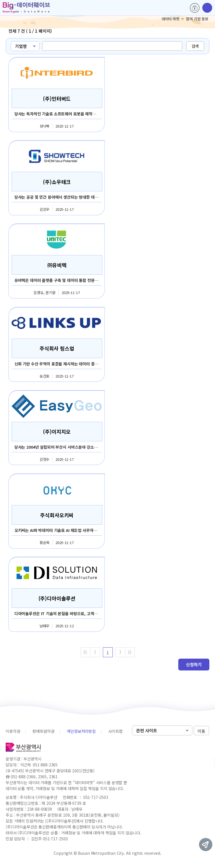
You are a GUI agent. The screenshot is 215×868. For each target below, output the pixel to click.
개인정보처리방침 (81, 732)
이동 (201, 731)
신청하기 (194, 665)
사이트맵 (115, 732)
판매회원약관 (43, 732)
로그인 (195, 8)
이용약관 (13, 732)
